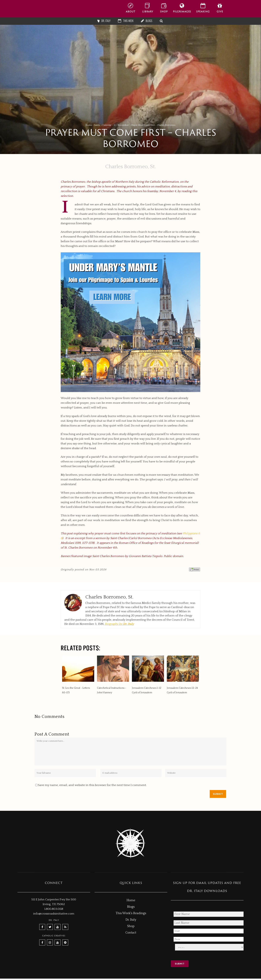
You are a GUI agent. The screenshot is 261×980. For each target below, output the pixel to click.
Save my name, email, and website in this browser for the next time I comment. (92, 785)
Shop (131, 926)
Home (89, 125)
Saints (97, 125)
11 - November (121, 125)
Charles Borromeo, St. (130, 167)
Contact (131, 933)
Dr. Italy (106, 21)
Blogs (149, 21)
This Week (128, 21)
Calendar (107, 125)
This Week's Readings (131, 913)
